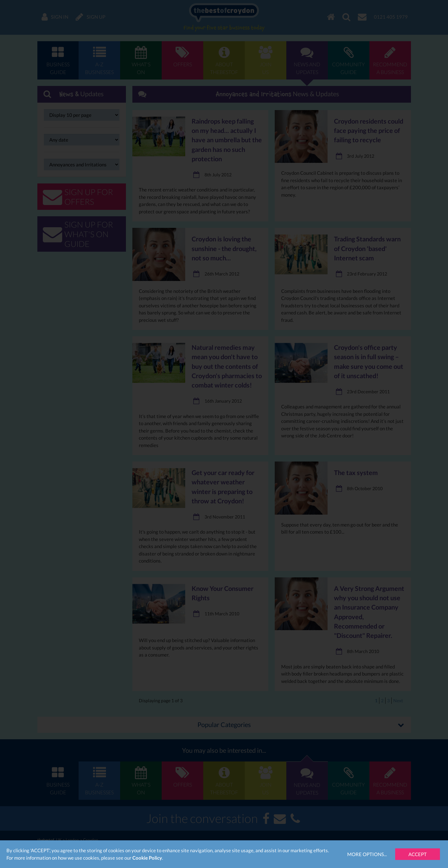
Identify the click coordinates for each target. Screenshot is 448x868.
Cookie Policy (147, 858)
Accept (418, 854)
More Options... (367, 854)
